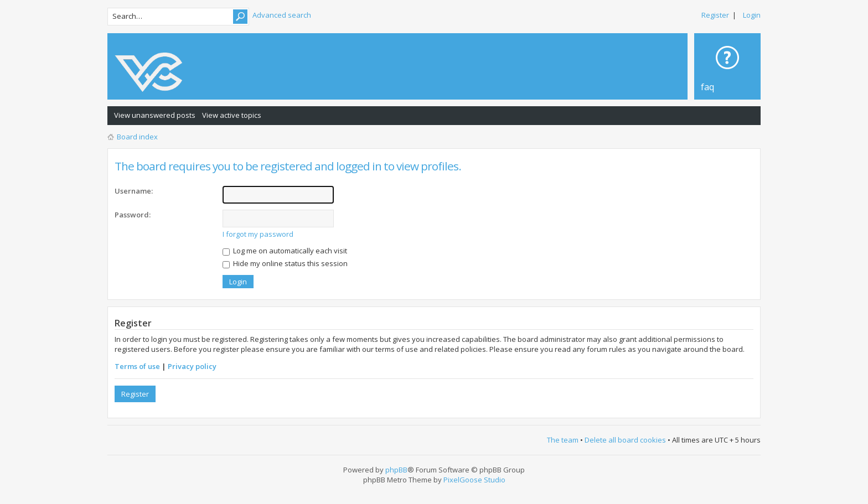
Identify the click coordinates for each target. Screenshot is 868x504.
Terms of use (137, 366)
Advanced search (282, 15)
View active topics (232, 115)
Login (752, 15)
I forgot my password (258, 234)
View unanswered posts (155, 115)
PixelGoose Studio (474, 480)
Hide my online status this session (285, 263)
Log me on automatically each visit (285, 251)
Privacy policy (192, 366)
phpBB (396, 470)
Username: (134, 191)
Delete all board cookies (625, 440)
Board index (137, 137)
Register (715, 15)
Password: (133, 215)
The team (563, 440)
